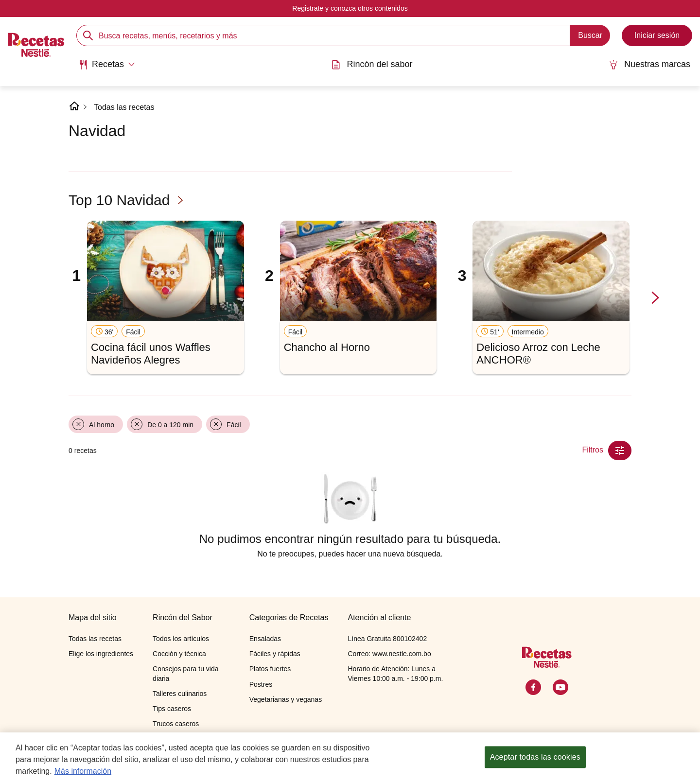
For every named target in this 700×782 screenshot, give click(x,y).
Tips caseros (172, 709)
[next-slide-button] (655, 298)
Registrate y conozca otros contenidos (350, 8)
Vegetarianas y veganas (286, 699)
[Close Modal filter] (620, 451)
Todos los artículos (181, 639)
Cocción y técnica (179, 654)
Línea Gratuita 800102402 (387, 639)
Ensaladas (265, 639)
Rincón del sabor (372, 64)
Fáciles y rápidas (275, 654)
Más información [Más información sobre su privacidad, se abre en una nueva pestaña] (83, 773)
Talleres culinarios (180, 694)
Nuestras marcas (649, 64)
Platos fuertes (270, 669)
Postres (261, 684)
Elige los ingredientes (101, 654)
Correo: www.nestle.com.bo (389, 654)
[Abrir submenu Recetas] (107, 65)
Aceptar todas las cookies (535, 760)
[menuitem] (107, 68)
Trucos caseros (176, 724)
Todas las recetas (124, 107)
